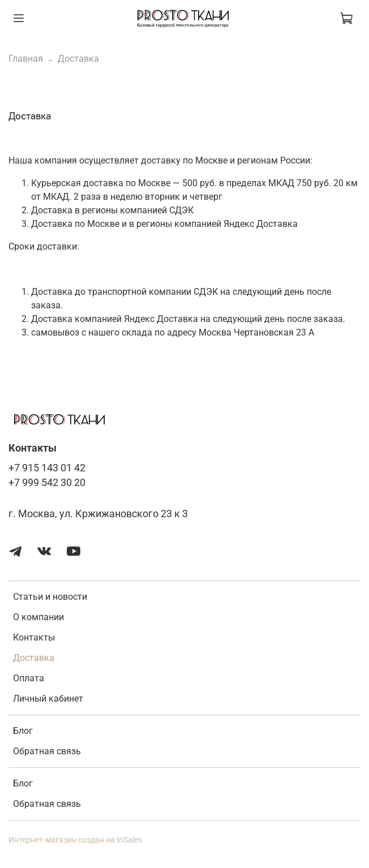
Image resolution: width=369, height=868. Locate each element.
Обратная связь (47, 751)
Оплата (29, 678)
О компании (38, 617)
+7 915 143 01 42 (47, 468)
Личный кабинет (48, 699)
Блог (23, 731)
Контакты (34, 637)
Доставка (34, 658)
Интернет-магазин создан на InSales (75, 840)
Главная (26, 59)
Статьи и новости (50, 597)
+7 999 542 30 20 (47, 483)
